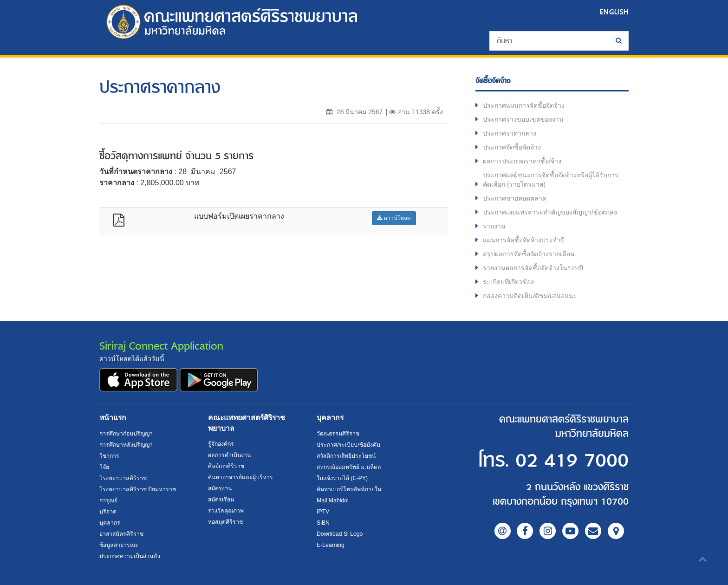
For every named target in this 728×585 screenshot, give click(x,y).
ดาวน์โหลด (394, 218)
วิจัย (104, 467)
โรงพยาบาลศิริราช (123, 478)
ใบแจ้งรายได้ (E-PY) (342, 478)
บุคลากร (110, 523)
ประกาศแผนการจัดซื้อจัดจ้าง (524, 105)
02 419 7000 (572, 461)
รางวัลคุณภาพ (226, 511)
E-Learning (331, 545)
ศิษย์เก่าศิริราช (226, 466)
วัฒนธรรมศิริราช (338, 434)
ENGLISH (614, 12)
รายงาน (494, 226)
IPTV (323, 512)
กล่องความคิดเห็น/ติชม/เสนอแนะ (530, 296)
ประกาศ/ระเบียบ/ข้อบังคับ (348, 445)
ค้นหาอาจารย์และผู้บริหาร (240, 477)
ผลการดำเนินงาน (229, 455)
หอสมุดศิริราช (225, 522)
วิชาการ (109, 456)
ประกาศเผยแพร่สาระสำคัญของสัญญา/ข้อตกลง (550, 212)
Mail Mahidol (333, 500)
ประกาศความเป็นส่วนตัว (130, 556)
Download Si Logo (340, 534)
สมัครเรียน (221, 500)
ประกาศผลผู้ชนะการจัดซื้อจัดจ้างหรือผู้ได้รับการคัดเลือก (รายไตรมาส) (551, 180)
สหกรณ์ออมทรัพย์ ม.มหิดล (349, 467)
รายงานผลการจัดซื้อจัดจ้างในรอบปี (533, 268)
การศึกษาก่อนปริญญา (126, 434)
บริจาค (108, 512)
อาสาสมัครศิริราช (121, 534)
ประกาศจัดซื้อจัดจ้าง (512, 147)
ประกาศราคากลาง (510, 133)
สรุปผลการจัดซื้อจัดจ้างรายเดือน (529, 254)
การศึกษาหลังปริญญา (126, 445)
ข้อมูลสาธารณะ (119, 545)
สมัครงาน (220, 488)
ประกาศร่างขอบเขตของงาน (523, 119)
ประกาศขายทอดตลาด (515, 198)
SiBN (323, 523)
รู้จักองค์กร (221, 444)
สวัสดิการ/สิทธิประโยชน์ (346, 456)
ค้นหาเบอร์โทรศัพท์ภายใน (349, 489)
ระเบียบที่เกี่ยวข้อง (508, 282)
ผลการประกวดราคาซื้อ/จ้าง (522, 161)
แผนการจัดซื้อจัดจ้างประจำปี (524, 240)
